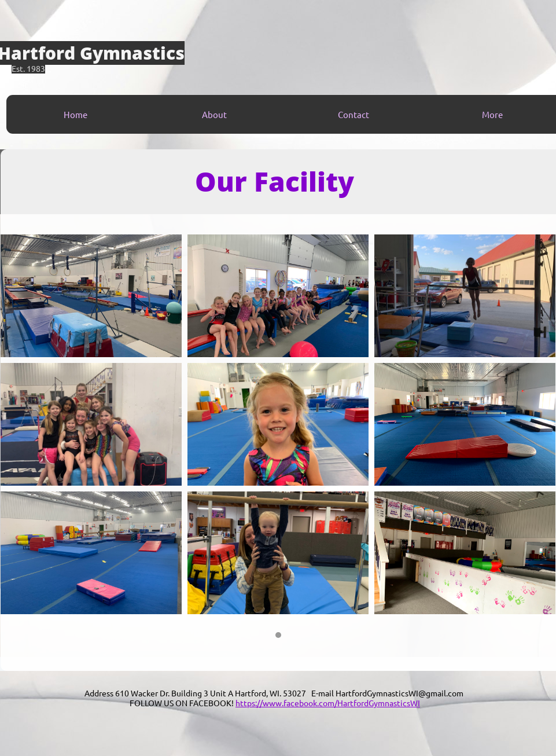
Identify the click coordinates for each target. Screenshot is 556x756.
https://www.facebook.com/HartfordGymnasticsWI (328, 703)
